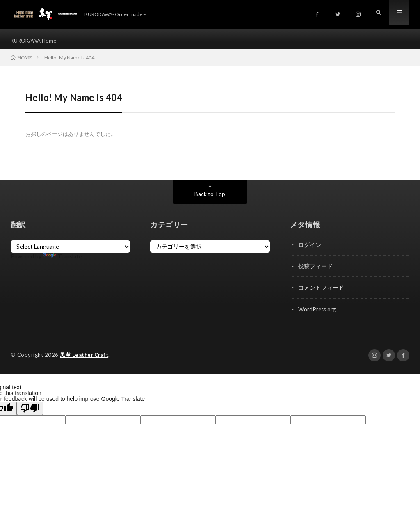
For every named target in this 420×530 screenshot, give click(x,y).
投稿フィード (315, 270)
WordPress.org (318, 313)
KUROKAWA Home (36, 41)
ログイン (310, 249)
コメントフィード (321, 291)
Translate (63, 260)
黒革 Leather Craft (85, 359)
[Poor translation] (30, 412)
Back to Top (210, 198)
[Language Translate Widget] (71, 251)
